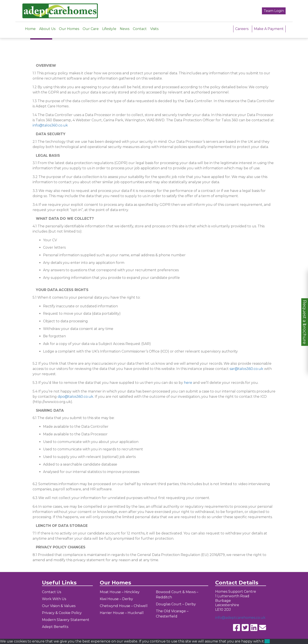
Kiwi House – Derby (116, 599)
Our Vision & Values (59, 606)
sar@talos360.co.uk (246, 369)
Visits (154, 26)
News (125, 26)
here (188, 383)
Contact (140, 26)
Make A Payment (269, 26)
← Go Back (41, 36)
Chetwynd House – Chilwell (124, 606)
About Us (47, 26)
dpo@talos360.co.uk (75, 397)
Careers (242, 26)
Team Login (274, 9)
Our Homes (69, 26)
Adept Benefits (55, 627)
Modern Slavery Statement (66, 620)
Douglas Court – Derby (176, 604)
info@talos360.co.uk (50, 125)
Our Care (91, 26)
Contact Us (52, 592)
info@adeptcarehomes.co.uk (240, 618)
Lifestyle (109, 26)
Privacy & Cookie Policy (62, 613)
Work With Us (54, 599)
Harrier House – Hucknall (122, 613)
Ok (267, 641)
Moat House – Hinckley (120, 592)
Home (30, 26)
